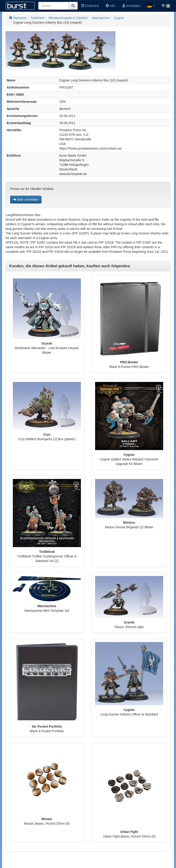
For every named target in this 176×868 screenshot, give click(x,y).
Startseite (18, 18)
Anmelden (131, 6)
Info (110, 6)
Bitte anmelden (26, 200)
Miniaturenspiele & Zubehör (68, 18)
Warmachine (101, 18)
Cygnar (119, 18)
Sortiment (90, 6)
